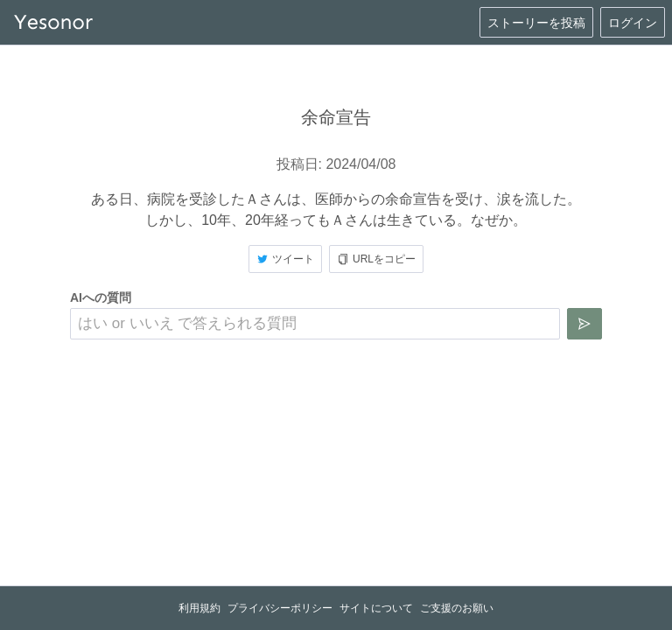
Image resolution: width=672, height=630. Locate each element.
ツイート (285, 259)
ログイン (633, 23)
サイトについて (376, 608)
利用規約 (199, 608)
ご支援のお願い (457, 608)
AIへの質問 (101, 297)
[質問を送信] (584, 324)
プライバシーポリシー (280, 608)
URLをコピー (376, 259)
